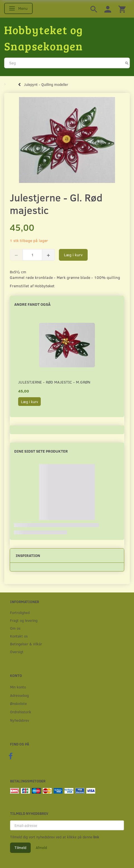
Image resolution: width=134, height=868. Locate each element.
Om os (15, 628)
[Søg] (127, 63)
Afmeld (41, 848)
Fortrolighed (20, 612)
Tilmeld (20, 848)
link (96, 837)
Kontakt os (19, 636)
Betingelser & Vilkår (26, 644)
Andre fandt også (32, 304)
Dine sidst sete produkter (41, 451)
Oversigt (17, 652)
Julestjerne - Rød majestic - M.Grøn (54, 382)
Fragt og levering (24, 620)
